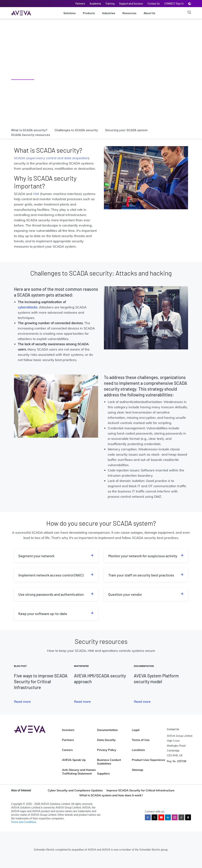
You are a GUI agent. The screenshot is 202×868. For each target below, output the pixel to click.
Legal (136, 730)
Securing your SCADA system (126, 130)
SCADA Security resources (31, 135)
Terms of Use (141, 740)
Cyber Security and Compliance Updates (75, 790)
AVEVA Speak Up (74, 760)
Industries (109, 13)
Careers (67, 750)
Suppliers (103, 773)
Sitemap (138, 770)
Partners (80, 4)
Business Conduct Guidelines (109, 762)
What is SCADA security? (29, 130)
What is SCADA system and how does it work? (111, 795)
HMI (36, 194)
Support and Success (131, 4)
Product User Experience (149, 760)
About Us (149, 13)
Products (89, 13)
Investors (68, 730)
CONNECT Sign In (174, 4)
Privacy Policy (107, 750)
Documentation (107, 730)
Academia (95, 4)
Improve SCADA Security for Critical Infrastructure (140, 790)
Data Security (106, 740)
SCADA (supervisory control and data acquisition (51, 158)
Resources (129, 13)
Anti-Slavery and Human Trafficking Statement (79, 772)
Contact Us (154, 4)
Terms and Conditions (24, 822)
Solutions (70, 13)
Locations (138, 750)
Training (110, 4)
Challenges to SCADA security (76, 130)
